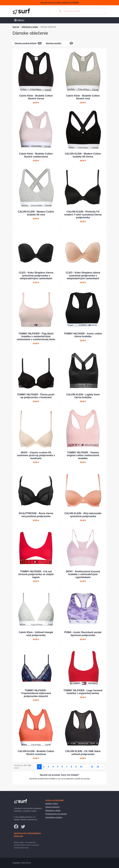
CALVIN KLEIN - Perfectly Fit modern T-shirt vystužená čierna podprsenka (83, 215)
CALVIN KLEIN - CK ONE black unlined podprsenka (83, 753)
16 (98, 767)
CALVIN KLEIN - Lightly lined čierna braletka (83, 396)
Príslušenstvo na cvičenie (56, 814)
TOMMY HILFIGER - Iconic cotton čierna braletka (83, 335)
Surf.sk (16, 27)
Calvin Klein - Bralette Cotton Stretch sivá (83, 97)
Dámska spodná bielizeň (26, 43)
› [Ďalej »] (103, 767)
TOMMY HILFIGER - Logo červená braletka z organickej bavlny (83, 692)
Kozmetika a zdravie (54, 817)
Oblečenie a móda (30, 27)
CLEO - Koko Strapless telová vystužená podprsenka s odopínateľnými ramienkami (83, 276)
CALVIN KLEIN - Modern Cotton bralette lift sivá (36, 213)
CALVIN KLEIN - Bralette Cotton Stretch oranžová (36, 753)
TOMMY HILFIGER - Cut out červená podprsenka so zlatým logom (36, 574)
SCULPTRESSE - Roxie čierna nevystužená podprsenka (36, 515)
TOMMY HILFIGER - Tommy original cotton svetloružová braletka (83, 455)
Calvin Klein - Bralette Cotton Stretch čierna (36, 97)
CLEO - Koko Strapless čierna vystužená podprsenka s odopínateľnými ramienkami (36, 276)
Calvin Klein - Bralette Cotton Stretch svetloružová (36, 155)
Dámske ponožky (54, 43)
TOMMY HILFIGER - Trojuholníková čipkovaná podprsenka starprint (36, 693)
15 (92, 767)
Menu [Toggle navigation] (19, 20)
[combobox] (81, 11)
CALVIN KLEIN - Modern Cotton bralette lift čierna (83, 155)
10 (81, 767)
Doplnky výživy (52, 804)
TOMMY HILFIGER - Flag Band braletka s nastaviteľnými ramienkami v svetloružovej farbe (36, 336)
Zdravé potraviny (52, 807)
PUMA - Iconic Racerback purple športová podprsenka (83, 634)
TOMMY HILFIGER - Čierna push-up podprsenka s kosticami (36, 396)
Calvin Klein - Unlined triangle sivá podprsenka (36, 634)
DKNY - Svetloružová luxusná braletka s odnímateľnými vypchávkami (83, 574)
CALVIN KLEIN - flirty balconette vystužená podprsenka (83, 515)
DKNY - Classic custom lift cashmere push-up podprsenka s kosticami (36, 455)
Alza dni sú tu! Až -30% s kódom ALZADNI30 (59, 3)
